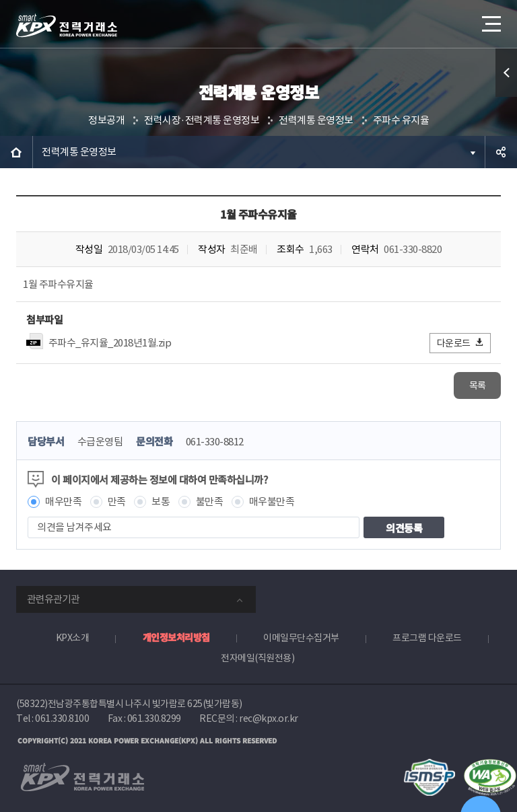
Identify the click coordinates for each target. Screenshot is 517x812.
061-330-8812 (215, 442)
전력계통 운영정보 (316, 120)
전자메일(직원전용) (257, 658)
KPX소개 (73, 638)
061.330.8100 (62, 718)
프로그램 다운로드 (427, 638)
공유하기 (501, 152)
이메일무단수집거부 (301, 638)
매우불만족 (272, 502)
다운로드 (461, 343)
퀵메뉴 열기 (506, 73)
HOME (16, 152)
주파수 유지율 (401, 120)
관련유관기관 (53, 599)
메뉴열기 (490, 20)
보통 (161, 502)
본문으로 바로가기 (0, 0)
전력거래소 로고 (67, 26)
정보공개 (106, 120)
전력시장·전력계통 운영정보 (202, 120)
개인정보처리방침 (176, 637)
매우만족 (63, 502)
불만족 (210, 502)
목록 (478, 385)
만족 (117, 502)
